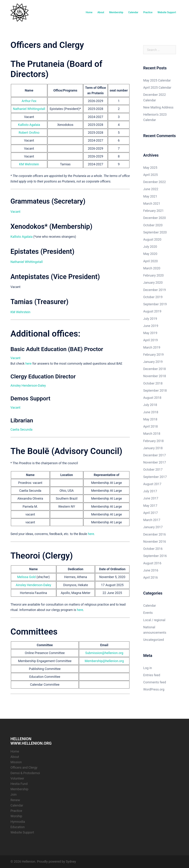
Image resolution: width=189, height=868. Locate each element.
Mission (16, 762)
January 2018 (153, 448)
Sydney (71, 861)
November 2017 (155, 462)
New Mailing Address (158, 107)
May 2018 (150, 419)
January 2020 (153, 283)
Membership (116, 12)
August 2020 (152, 239)
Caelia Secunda (22, 429)
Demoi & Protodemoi (25, 773)
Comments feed (155, 682)
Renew (15, 800)
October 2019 (153, 297)
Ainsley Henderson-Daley (28, 385)
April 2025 (151, 175)
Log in (148, 668)
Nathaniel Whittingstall (29, 109)
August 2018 (152, 398)
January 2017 (153, 527)
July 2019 (150, 319)
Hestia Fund (19, 784)
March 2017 (152, 520)
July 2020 (150, 247)
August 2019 (152, 311)
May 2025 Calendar (157, 80)
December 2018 (155, 369)
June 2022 (151, 189)
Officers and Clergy (24, 767)
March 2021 (152, 204)
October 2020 (153, 225)
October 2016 (153, 549)
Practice (148, 12)
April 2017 (151, 513)
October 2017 (153, 469)
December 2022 (155, 182)
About (101, 12)
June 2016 (151, 570)
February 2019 (154, 355)
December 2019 (155, 290)
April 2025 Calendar (157, 87)
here (29, 363)
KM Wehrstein (29, 164)
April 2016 (151, 577)
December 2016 (155, 534)
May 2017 (150, 506)
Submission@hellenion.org (104, 653)
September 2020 (155, 232)
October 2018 (153, 383)
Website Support (167, 12)
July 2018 (150, 405)
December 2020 (155, 218)
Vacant (16, 212)
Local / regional (154, 620)
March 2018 (152, 434)
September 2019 (155, 304)
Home (89, 12)
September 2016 (155, 556)
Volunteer (17, 778)
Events (148, 613)
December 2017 (155, 455)
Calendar (133, 12)
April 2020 (151, 261)
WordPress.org (154, 689)
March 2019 (152, 347)
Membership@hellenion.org (104, 661)
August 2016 (152, 563)
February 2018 (154, 441)
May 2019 (150, 333)
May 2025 (150, 168)
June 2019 (151, 326)
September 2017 (155, 477)
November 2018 (155, 376)
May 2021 (150, 196)
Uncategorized (154, 640)
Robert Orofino (29, 133)
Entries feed (152, 675)
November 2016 (155, 542)
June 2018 (151, 412)
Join (14, 794)
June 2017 (151, 498)
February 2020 (154, 275)
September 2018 (155, 390)
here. (91, 534)
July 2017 (150, 491)
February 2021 (154, 211)
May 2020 (150, 254)
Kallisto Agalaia (29, 125)
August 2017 (152, 484)
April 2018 (151, 426)
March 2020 (152, 268)
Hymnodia (18, 822)
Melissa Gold (26, 577)
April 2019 (151, 340)
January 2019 (153, 362)
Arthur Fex (29, 101)
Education (18, 827)
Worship (16, 816)
